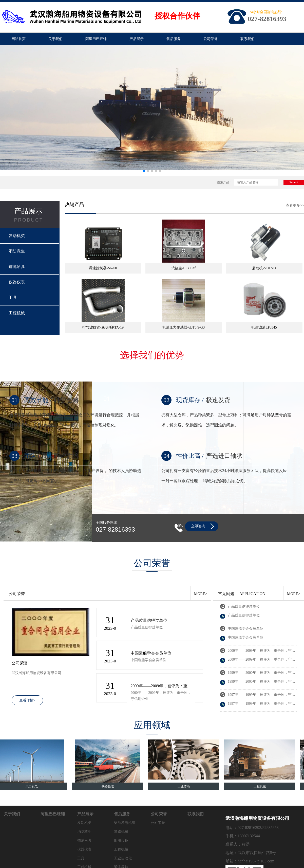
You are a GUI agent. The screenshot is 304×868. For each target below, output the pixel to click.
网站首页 (18, 39)
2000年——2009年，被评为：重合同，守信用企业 (161, 686)
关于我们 (55, 39)
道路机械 (121, 832)
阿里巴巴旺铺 (96, 39)
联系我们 (248, 39)
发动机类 (17, 236)
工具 (13, 297)
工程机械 (17, 313)
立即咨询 (198, 526)
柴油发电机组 (125, 823)
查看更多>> (295, 205)
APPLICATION (252, 594)
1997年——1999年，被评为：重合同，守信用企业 (261, 695)
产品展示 (137, 39)
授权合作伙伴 (177, 16)
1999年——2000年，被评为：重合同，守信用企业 (261, 673)
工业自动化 (123, 858)
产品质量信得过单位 (149, 620)
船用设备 (121, 840)
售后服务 (174, 39)
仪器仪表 (17, 282)
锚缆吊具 (17, 267)
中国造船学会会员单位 (151, 653)
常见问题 (226, 594)
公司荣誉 (211, 39)
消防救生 (17, 251)
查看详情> (27, 700)
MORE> (201, 594)
